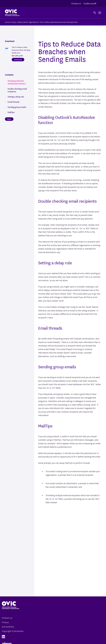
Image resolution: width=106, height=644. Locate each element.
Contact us (76, 3)
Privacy (5, 622)
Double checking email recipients (17, 90)
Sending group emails (17, 107)
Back (9, 119)
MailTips (11, 112)
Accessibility (8, 627)
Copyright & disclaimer (13, 631)
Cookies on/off (90, 3)
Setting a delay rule (16, 97)
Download (18, 59)
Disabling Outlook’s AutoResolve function (17, 82)
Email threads (14, 102)
